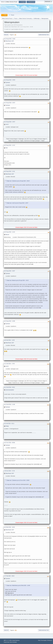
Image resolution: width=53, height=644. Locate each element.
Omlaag (6, 35)
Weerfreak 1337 (10, 41)
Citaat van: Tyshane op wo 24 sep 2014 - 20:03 (18, 181)
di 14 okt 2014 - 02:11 (9, 424)
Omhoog (6, 630)
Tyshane (8, 82)
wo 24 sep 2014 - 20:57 (10, 122)
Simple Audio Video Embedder (10, 642)
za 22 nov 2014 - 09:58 (9, 443)
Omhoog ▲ (50, 640)
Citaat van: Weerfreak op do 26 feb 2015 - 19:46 (18, 585)
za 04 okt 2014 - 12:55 (9, 340)
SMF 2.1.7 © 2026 (8, 640)
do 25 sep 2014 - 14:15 (9, 232)
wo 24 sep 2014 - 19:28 (10, 39)
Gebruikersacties (44, 35)
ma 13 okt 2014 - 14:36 (9, 404)
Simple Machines (16, 640)
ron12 (7, 124)
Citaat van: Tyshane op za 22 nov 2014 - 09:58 (18, 480)
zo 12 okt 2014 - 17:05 (9, 364)
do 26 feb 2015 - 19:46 (9, 527)
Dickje (7, 426)
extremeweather (10, 390)
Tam (7, 148)
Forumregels (44, 640)
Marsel (7, 235)
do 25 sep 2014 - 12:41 (9, 171)
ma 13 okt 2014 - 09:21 (9, 387)
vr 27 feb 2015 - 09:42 (9, 576)
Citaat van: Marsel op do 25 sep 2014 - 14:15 (18, 280)
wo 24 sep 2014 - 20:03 (10, 80)
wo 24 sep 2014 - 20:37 (10, 103)
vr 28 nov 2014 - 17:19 (9, 471)
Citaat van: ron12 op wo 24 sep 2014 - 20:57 (17, 203)
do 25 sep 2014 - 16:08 (9, 321)
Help (39, 640)
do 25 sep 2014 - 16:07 (9, 271)
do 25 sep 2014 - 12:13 (9, 145)
